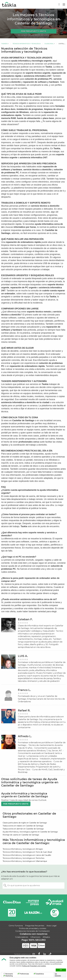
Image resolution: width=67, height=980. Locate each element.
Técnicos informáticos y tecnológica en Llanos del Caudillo (27, 855)
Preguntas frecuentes (35, 926)
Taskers (4, 44)
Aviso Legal (51, 926)
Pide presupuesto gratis (34, 31)
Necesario (9, 974)
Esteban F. (25, 619)
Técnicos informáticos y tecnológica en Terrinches (23, 858)
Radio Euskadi (54, 903)
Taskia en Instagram (34, 954)
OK (61, 970)
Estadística (40, 974)
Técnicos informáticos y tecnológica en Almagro (23, 849)
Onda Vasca (54, 913)
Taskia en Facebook (39, 954)
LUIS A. (23, 656)
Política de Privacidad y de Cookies (34, 966)
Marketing (9, 976)
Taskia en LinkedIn (45, 954)
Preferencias (24, 974)
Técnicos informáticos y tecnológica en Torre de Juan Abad (27, 852)
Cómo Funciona (16, 926)
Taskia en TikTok (50, 954)
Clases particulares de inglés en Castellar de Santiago (25, 823)
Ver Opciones (58, 975)
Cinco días (12, 903)
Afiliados (46, 937)
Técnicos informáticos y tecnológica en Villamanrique (25, 861)
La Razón (33, 913)
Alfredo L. (25, 736)
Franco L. (24, 690)
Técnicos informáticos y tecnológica (27, 44)
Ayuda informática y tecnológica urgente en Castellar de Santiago (30, 832)
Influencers (35, 937)
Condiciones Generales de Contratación (33, 931)
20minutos (12, 913)
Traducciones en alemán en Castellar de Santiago (23, 829)
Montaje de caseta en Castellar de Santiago (21, 835)
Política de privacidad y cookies (33, 928)
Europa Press (33, 903)
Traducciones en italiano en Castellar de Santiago (23, 826)
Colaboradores (22, 937)
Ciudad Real (49, 44)
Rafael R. (24, 710)
